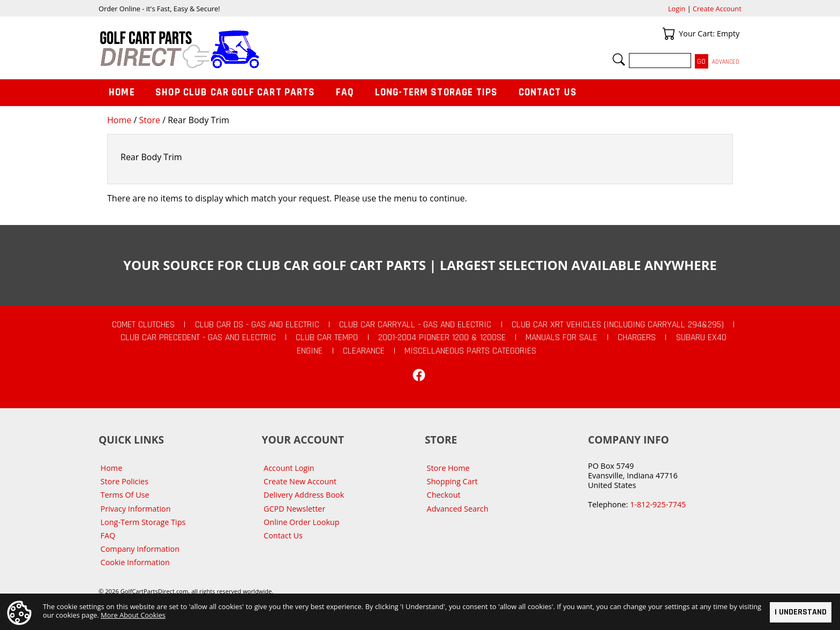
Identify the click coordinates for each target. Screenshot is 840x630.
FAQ (345, 92)
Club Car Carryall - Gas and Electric (415, 325)
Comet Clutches (143, 325)
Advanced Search (458, 509)
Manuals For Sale (561, 337)
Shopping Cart (452, 481)
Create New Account (300, 481)
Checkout (444, 495)
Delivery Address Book (304, 495)
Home (119, 120)
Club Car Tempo (327, 337)
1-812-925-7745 (658, 504)
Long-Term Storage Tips (436, 92)
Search (619, 59)
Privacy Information (136, 509)
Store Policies (125, 481)
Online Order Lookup (302, 522)
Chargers (637, 337)
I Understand (801, 612)
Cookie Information (135, 562)
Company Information (140, 549)
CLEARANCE (364, 351)
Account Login (289, 468)
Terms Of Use (125, 495)
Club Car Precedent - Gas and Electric (198, 337)
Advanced (726, 62)
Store (149, 120)
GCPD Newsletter (294, 509)
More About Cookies (133, 614)
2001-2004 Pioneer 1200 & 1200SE (442, 337)
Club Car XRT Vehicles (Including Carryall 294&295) (618, 325)
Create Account (717, 9)
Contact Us (548, 92)
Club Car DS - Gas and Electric (257, 325)
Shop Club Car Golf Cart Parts (235, 92)
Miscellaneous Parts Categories (470, 351)
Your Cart (669, 34)
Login (677, 9)
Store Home (448, 468)
